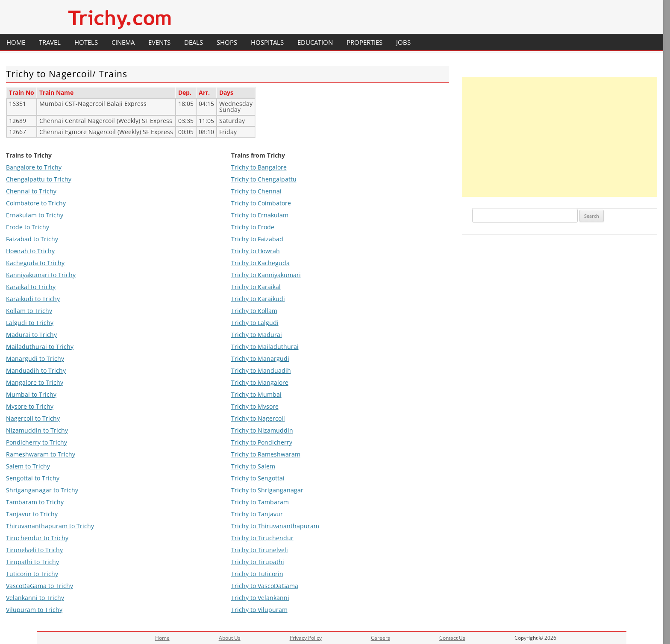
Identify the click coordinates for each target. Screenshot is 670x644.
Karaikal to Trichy (31, 287)
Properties (364, 42)
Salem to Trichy (28, 466)
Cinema (123, 42)
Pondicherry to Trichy (37, 442)
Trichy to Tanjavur (257, 514)
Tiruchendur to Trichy (37, 538)
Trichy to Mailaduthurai (265, 347)
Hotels (86, 42)
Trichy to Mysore (255, 406)
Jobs (403, 42)
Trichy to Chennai (256, 191)
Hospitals (267, 42)
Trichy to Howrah (256, 251)
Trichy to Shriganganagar (267, 490)
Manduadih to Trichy (36, 370)
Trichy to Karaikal (256, 287)
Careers (381, 638)
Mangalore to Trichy (35, 382)
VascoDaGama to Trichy (40, 586)
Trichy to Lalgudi (255, 323)
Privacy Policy (306, 638)
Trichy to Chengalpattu (264, 179)
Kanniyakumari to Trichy (41, 275)
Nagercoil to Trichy (33, 418)
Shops (227, 42)
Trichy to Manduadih (261, 370)
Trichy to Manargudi (260, 359)
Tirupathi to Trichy (32, 562)
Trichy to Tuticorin (257, 574)
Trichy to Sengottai (258, 478)
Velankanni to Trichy (35, 598)
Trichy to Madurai (257, 335)
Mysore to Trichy (30, 406)
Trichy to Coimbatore (261, 203)
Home (16, 42)
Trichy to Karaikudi (258, 299)
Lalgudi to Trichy (30, 323)
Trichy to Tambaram (260, 502)
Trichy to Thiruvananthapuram (275, 526)
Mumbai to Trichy (31, 394)
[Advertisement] (560, 137)
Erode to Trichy (28, 227)
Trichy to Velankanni (260, 598)
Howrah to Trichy (30, 251)
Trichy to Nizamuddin (262, 430)
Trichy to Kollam (254, 311)
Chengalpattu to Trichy (39, 179)
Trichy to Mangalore (260, 382)
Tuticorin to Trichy (32, 574)
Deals (194, 42)
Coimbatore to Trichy (36, 203)
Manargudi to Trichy (35, 359)
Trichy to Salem (253, 466)
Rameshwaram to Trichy (41, 454)
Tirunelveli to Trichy (34, 550)
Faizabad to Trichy (32, 239)
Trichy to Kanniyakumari (266, 275)
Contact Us (452, 638)
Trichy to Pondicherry (262, 442)
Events (159, 42)
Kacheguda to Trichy (35, 263)
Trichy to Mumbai (256, 394)
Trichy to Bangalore (259, 167)
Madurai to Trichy (31, 335)
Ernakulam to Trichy (35, 215)
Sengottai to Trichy (33, 478)
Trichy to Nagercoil (258, 418)
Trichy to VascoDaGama (265, 586)
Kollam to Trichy (29, 311)
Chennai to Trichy (31, 191)
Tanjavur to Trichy (32, 514)
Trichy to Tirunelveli (260, 550)
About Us (230, 638)
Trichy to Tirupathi (258, 562)
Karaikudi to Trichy (33, 299)
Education (315, 42)
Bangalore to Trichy (34, 167)
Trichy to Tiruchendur (262, 538)
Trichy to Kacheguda (260, 263)
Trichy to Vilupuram (259, 610)
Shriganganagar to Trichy (42, 490)
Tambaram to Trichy (35, 502)
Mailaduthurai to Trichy (40, 347)
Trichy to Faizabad (257, 239)
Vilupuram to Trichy (34, 610)
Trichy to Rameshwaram (266, 454)
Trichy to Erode (253, 227)
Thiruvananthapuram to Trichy (50, 526)
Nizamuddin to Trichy (37, 430)
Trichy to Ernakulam (260, 215)
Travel (50, 42)
